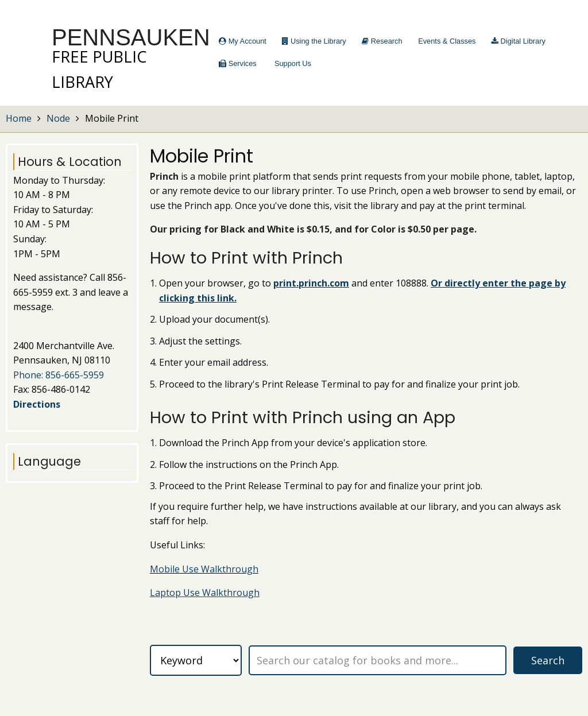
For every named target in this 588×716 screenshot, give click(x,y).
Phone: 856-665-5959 (59, 375)
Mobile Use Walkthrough (204, 569)
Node (58, 118)
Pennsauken (131, 37)
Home (19, 118)
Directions (37, 404)
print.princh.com (311, 283)
